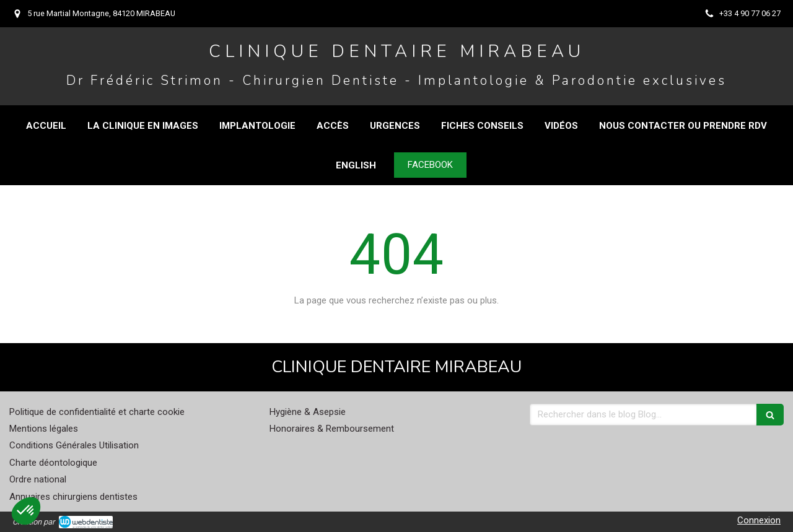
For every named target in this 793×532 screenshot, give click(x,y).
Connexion (759, 520)
